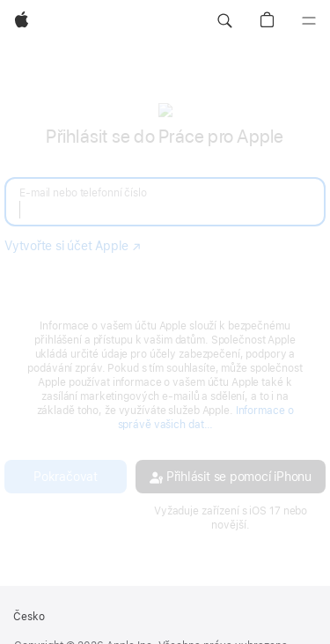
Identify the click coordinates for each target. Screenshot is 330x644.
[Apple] (22, 21)
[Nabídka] (309, 21)
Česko (29, 617)
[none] (165, 317)
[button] (224, 21)
